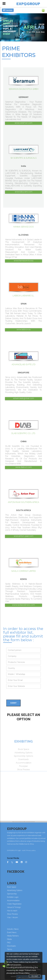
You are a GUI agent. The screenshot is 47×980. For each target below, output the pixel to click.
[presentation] (25, 695)
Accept (35, 976)
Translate (8, 10)
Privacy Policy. (24, 973)
